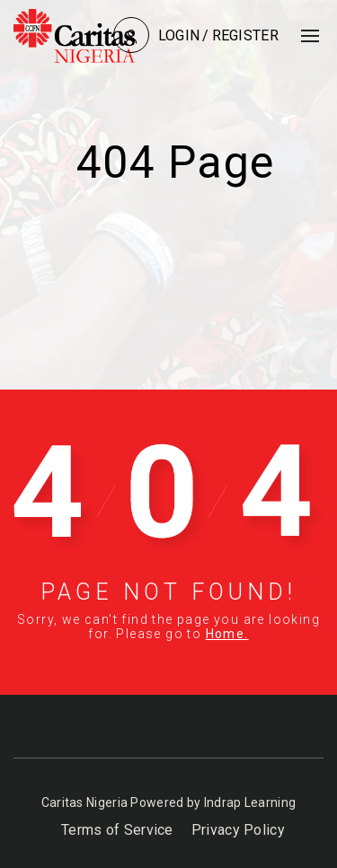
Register (245, 35)
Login (179, 35)
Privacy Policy (238, 830)
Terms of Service (117, 830)
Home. (227, 634)
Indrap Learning (250, 802)
